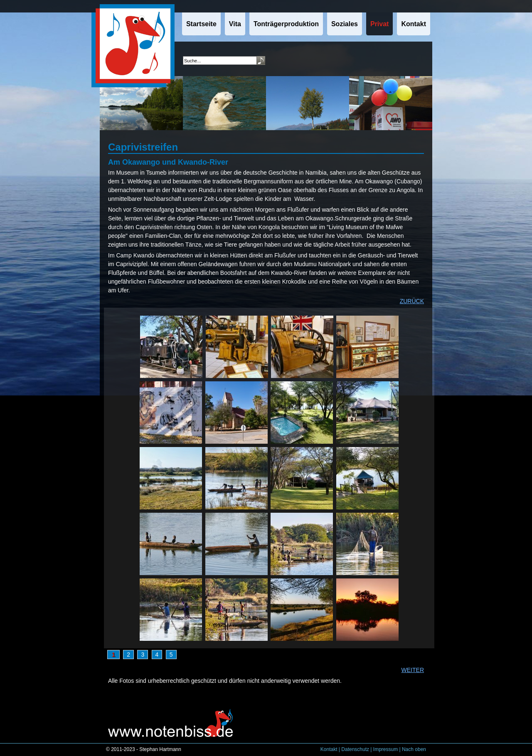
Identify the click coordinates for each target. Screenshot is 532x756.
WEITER (413, 670)
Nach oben (414, 749)
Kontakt (329, 749)
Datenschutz (355, 749)
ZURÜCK (412, 301)
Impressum (385, 749)
